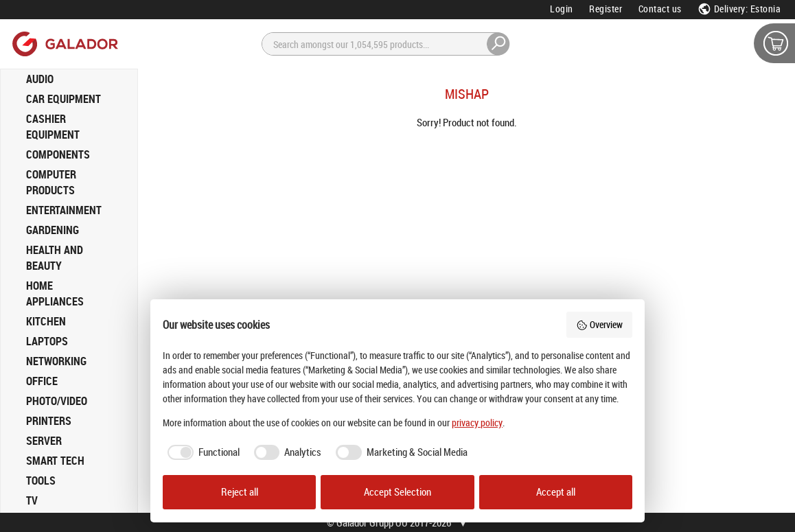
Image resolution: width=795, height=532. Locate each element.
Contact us (660, 9)
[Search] (386, 44)
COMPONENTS (58, 154)
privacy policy (477, 423)
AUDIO (40, 79)
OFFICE (42, 381)
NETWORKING (56, 361)
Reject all (240, 492)
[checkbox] (201, 452)
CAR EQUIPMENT (64, 99)
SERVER (44, 441)
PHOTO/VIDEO (57, 401)
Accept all (556, 492)
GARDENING (53, 230)
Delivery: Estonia (739, 9)
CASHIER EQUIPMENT (53, 127)
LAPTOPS (47, 341)
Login (562, 9)
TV (32, 500)
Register (606, 9)
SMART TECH (55, 461)
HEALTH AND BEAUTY (55, 258)
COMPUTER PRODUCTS (51, 182)
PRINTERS (49, 421)
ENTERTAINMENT (64, 210)
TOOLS (41, 481)
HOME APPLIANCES (55, 293)
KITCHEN (46, 321)
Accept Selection (397, 492)
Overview (599, 324)
